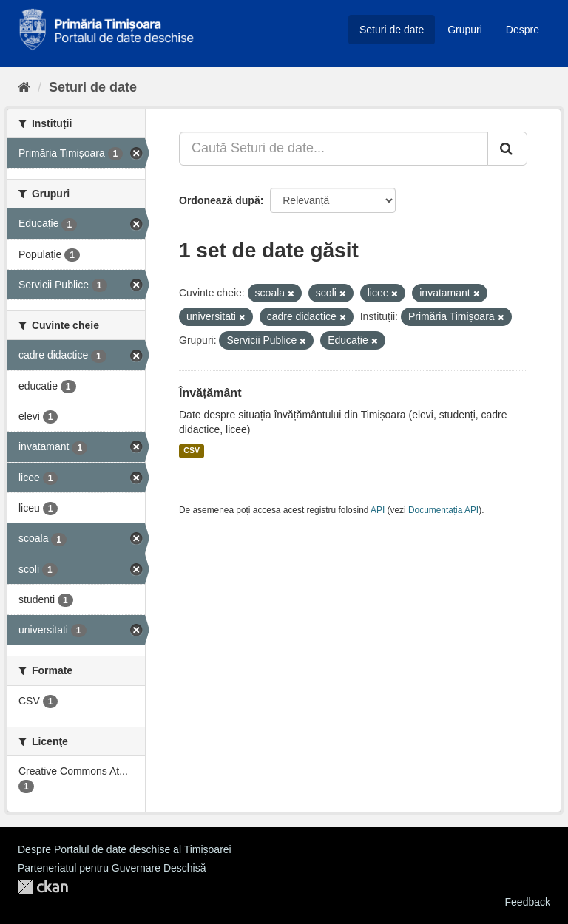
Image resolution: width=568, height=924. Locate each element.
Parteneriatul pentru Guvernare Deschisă (112, 868)
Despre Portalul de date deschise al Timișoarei (125, 849)
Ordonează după (220, 200)
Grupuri (465, 30)
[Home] (24, 87)
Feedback (528, 902)
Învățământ (210, 393)
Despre (523, 30)
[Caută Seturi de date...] (334, 149)
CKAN (43, 887)
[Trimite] (507, 149)
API (378, 510)
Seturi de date (392, 30)
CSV (192, 451)
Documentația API (443, 510)
